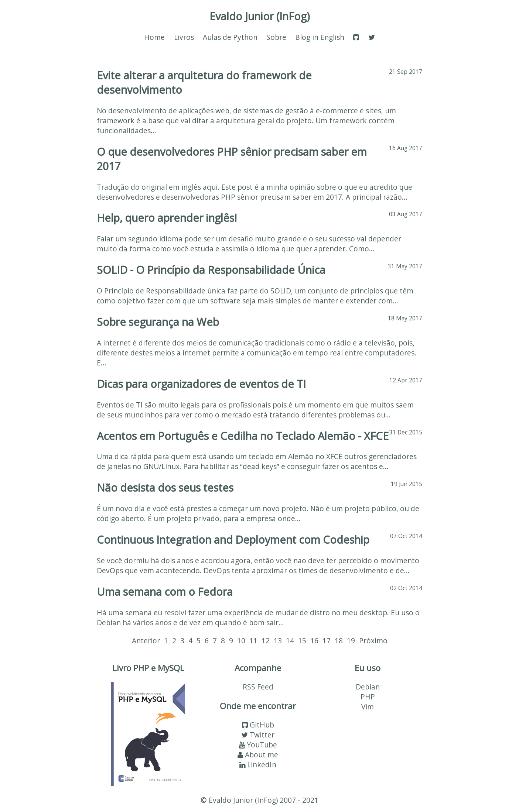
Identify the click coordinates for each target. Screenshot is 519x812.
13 (278, 641)
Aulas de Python (230, 37)
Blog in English (320, 37)
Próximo (373, 641)
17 (327, 641)
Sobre (276, 37)
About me (258, 755)
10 (241, 641)
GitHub (258, 725)
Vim (368, 707)
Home (154, 37)
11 (253, 641)
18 (339, 641)
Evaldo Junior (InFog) (260, 16)
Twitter (258, 735)
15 (302, 641)
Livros (184, 37)
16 (314, 641)
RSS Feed (258, 687)
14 (290, 641)
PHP (368, 697)
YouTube (258, 745)
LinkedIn (258, 765)
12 (266, 641)
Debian (368, 687)
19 (351, 641)
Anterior (146, 641)
